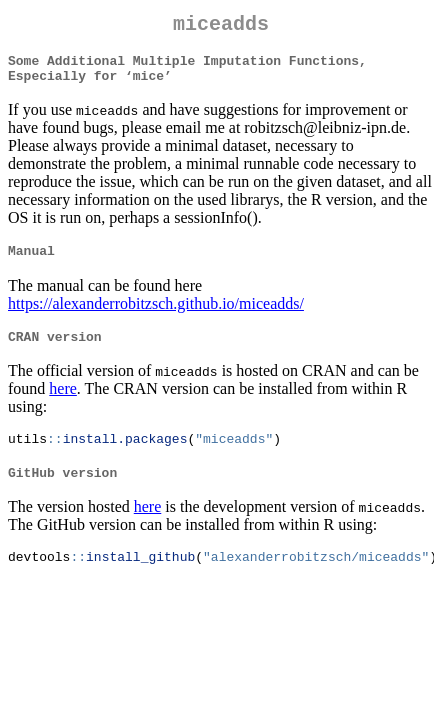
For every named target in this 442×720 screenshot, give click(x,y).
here (63, 404)
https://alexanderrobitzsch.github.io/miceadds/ (156, 316)
